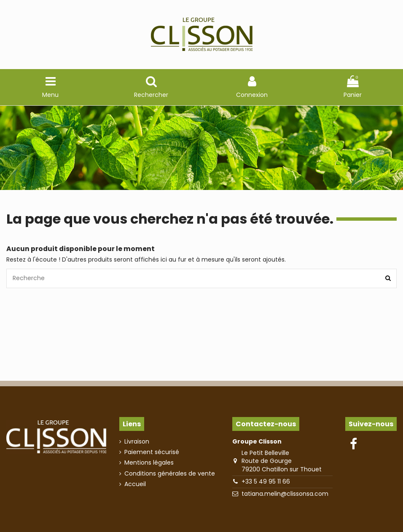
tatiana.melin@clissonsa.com (285, 494)
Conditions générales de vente (170, 474)
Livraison (137, 442)
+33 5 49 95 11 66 (266, 481)
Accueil (135, 484)
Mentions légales (149, 463)
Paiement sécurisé (152, 452)
